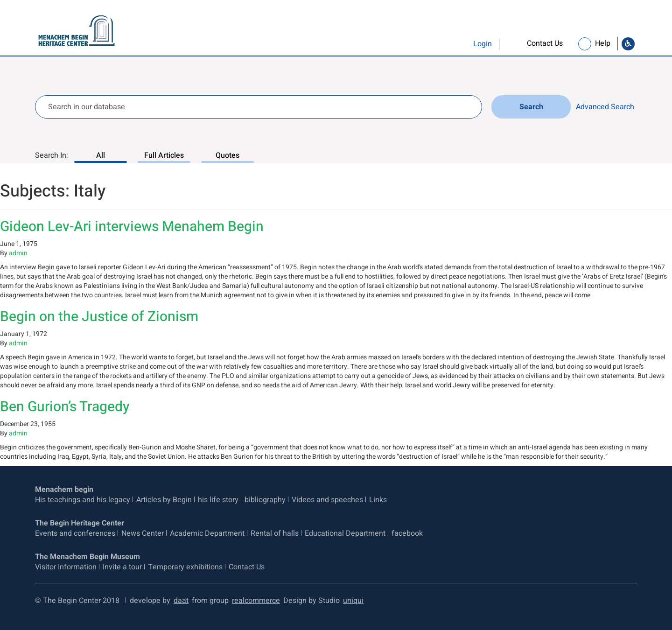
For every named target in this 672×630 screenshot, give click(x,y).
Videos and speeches (327, 500)
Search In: (52, 155)
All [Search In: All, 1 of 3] (101, 155)
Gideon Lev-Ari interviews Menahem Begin (132, 227)
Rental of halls (275, 533)
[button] (463, 44)
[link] (536, 44)
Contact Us (247, 567)
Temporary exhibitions (185, 567)
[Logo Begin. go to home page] (73, 31)
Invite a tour (122, 567)
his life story (218, 500)
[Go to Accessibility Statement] (628, 44)
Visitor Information (66, 567)
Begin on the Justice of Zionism (99, 317)
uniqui (353, 601)
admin (18, 253)
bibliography (265, 500)
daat (181, 601)
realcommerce (256, 601)
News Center (143, 533)
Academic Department (207, 533)
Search (531, 107)
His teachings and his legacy (83, 500)
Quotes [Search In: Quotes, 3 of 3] (227, 155)
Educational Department (345, 533)
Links (378, 500)
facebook (407, 533)
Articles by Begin (164, 500)
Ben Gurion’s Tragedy (65, 407)
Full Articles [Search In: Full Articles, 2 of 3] (164, 155)
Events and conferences (75, 533)
